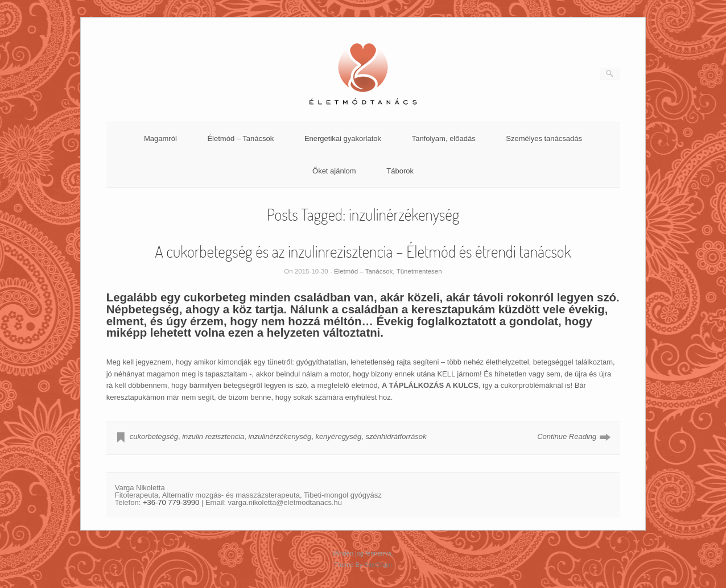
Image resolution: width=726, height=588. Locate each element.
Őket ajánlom (334, 171)
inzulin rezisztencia (213, 436)
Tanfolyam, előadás (444, 138)
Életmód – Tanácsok (240, 138)
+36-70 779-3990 (171, 502)
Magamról (160, 138)
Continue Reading (567, 436)
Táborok (400, 171)
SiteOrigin (378, 565)
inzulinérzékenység (280, 436)
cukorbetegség (154, 436)
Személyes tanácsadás (544, 138)
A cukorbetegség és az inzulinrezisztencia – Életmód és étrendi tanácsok (363, 251)
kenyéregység (338, 436)
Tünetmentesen (419, 271)
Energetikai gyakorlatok (343, 138)
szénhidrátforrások (396, 436)
